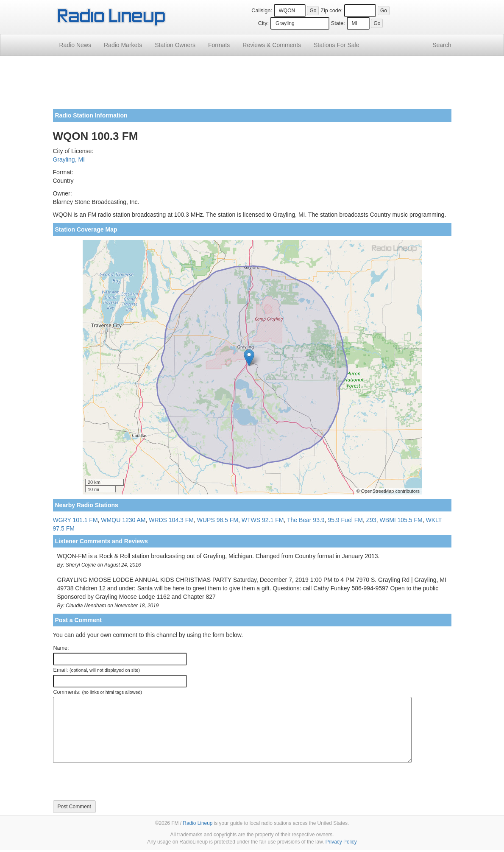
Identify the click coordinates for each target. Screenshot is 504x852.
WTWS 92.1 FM (263, 520)
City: (263, 23)
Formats (219, 45)
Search (442, 45)
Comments (272, 45)
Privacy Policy (341, 842)
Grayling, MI (69, 159)
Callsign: (262, 11)
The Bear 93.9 (306, 520)
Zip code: (331, 11)
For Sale (336, 45)
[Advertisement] (252, 86)
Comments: (98, 692)
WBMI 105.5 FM (401, 520)
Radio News (75, 45)
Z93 (371, 520)
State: (338, 23)
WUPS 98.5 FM (218, 520)
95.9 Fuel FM (345, 520)
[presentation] (117, 782)
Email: (97, 670)
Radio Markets (123, 45)
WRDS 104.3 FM (171, 520)
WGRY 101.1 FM (75, 520)
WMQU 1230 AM (123, 520)
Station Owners (175, 45)
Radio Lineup (198, 823)
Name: (61, 648)
